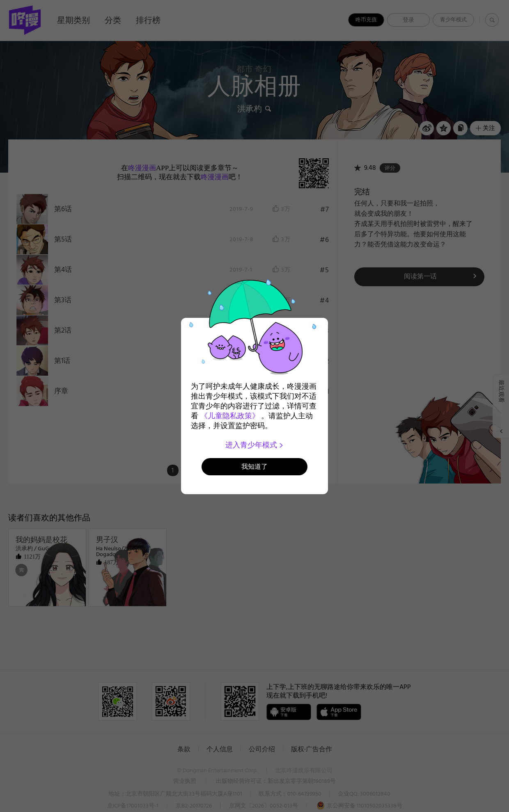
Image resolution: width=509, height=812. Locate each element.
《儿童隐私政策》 (230, 416)
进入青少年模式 (255, 445)
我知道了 (254, 466)
